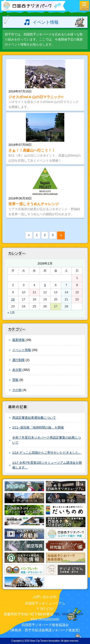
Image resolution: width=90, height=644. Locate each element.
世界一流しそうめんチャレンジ (34, 204)
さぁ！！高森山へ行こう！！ (32, 150)
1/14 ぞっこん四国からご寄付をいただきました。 (47, 453)
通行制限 (18, 360)
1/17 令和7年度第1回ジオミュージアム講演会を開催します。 (47, 465)
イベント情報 (22, 350)
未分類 (17, 370)
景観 (15, 380)
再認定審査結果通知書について (34, 418)
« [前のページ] (29, 235)
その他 (17, 390)
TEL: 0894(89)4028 (69, 614)
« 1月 (11, 313)
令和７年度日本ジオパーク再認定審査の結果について (47, 440)
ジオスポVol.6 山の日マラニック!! (36, 97)
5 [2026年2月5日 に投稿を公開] (45, 285)
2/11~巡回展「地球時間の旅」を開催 (38, 427)
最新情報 (18, 340)
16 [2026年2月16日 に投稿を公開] (13, 299)
